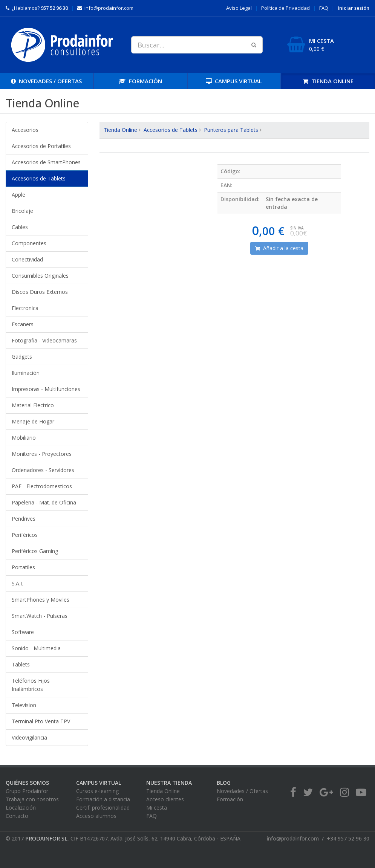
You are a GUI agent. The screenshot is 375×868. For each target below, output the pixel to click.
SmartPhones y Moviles (41, 600)
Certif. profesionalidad (103, 808)
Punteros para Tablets (231, 130)
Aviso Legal (239, 8)
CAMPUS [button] (234, 81)
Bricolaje (22, 211)
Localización (21, 808)
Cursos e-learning (97, 791)
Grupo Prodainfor (27, 791)
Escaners (23, 324)
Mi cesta (157, 808)
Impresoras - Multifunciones (46, 389)
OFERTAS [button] (46, 81)
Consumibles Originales (40, 276)
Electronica (25, 308)
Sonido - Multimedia (36, 648)
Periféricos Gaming (35, 551)
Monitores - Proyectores (42, 454)
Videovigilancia (29, 737)
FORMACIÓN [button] (140, 81)
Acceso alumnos (96, 816)
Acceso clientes (165, 799)
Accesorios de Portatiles (41, 146)
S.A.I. (17, 583)
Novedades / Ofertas (242, 791)
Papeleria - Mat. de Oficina (44, 502)
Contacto (17, 816)
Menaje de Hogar (33, 421)
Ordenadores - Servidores (43, 470)
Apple (18, 195)
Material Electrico (33, 405)
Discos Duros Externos (40, 292)
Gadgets (22, 357)
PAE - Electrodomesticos (42, 486)
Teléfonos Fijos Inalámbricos (31, 685)
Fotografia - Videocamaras (44, 340)
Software (23, 632)
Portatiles (23, 567)
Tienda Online (120, 130)
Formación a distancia (103, 799)
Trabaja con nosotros (32, 799)
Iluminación (26, 373)
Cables (20, 227)
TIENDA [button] (328, 81)
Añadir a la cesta (279, 248)
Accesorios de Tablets (39, 178)
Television (24, 705)
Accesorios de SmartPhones (46, 162)
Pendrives (24, 519)
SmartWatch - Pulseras (40, 616)
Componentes (29, 243)
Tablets (21, 664)
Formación (230, 799)
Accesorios (25, 130)
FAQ (324, 8)
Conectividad (27, 259)
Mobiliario (24, 438)
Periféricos (25, 535)
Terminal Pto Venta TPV (41, 721)
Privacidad (285, 8)
